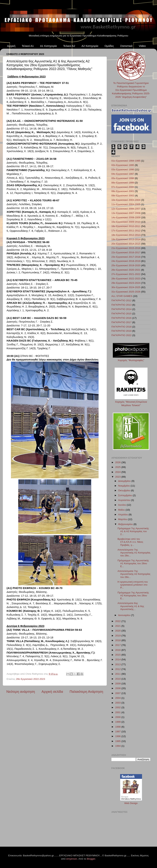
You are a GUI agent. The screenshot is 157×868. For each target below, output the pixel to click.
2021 (118, 626)
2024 (118, 472)
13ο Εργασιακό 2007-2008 (126, 213)
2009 (118, 684)
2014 (118, 659)
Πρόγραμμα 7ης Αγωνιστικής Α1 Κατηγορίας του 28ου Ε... (133, 563)
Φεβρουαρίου (126, 524)
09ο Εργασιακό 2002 (123, 196)
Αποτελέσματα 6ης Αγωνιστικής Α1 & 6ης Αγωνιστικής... (131, 606)
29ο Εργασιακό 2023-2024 (126, 283)
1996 (118, 736)
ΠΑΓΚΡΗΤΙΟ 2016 (121, 318)
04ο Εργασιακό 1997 (123, 174)
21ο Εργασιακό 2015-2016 (126, 248)
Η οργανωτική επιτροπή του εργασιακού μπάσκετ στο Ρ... (133, 585)
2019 (118, 636)
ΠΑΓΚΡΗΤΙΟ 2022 (121, 335)
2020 (118, 631)
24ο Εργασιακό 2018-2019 (126, 261)
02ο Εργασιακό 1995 (123, 165)
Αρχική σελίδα (52, 692)
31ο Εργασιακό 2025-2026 (126, 292)
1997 (118, 732)
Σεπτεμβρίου (125, 495)
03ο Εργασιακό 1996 (123, 169)
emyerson (72, 859)
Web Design (131, 803)
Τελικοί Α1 (28, 46)
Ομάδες (109, 46)
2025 (118, 467)
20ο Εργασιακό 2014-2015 (126, 244)
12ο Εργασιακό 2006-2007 (126, 209)
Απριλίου (123, 515)
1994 (118, 746)
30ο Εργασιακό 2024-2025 (126, 287)
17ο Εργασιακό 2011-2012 (126, 231)
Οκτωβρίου (125, 490)
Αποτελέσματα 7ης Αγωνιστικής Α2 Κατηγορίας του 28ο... (134, 574)
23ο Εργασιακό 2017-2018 (126, 257)
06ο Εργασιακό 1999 (123, 183)
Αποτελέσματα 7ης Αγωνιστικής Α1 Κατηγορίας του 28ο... (134, 553)
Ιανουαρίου (125, 615)
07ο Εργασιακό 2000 (123, 187)
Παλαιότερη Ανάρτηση (86, 692)
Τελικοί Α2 (69, 46)
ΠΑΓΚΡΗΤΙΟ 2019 (121, 331)
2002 (118, 707)
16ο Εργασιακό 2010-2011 (126, 226)
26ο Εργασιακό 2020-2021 (126, 270)
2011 (118, 674)
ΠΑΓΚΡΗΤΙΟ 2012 (121, 300)
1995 (118, 741)
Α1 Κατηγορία (49, 46)
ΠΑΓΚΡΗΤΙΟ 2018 (121, 327)
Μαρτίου (123, 519)
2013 (118, 664)
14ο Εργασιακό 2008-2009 (126, 217)
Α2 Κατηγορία (90, 46)
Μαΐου (122, 510)
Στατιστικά (126, 46)
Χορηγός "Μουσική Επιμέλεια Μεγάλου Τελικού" (131, 402)
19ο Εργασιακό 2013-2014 (126, 239)
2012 (118, 669)
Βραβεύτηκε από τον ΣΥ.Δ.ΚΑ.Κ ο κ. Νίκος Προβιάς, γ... (130, 542)
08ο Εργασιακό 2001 (123, 191)
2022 (118, 621)
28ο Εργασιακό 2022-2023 (31, 679)
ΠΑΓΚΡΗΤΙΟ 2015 (121, 314)
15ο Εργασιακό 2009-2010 (126, 222)
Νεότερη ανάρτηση (21, 692)
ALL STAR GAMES (122, 296)
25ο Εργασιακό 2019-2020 (126, 265)
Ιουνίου (122, 505)
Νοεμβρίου (124, 486)
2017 (118, 645)
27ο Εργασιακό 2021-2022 (126, 274)
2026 (118, 462)
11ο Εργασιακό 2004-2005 (126, 204)
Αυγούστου (125, 500)
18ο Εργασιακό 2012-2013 (126, 235)
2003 (118, 703)
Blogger (91, 859)
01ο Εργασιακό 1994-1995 (126, 161)
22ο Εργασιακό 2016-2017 (126, 252)
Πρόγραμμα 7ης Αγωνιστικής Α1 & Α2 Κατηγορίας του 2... (133, 531)
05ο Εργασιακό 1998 (123, 178)
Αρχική (11, 46)
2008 (118, 688)
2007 (118, 693)
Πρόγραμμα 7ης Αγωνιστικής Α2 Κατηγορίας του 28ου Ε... (133, 595)
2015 (118, 655)
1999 (118, 722)
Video (142, 46)
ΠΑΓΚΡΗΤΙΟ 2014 (121, 309)
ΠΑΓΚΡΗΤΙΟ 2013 (121, 305)
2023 (118, 477)
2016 (118, 650)
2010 (118, 679)
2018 (118, 640)
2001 (118, 712)
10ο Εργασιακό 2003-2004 (126, 200)
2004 (118, 698)
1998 (118, 727)
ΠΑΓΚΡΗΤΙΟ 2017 (121, 322)
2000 (118, 717)
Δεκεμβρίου (125, 481)
